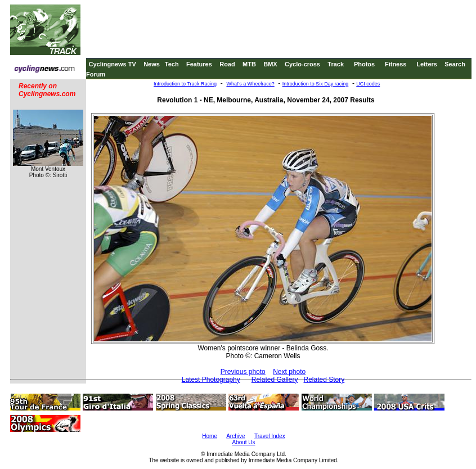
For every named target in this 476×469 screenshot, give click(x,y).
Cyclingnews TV (112, 64)
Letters (427, 64)
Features (199, 64)
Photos (364, 64)
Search (455, 64)
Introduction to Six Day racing (316, 84)
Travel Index (270, 436)
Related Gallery (275, 380)
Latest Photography (211, 380)
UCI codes (368, 84)
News (152, 64)
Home (210, 436)
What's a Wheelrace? (250, 84)
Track (336, 64)
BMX (270, 64)
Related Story (324, 380)
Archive (235, 436)
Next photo (289, 372)
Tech (172, 64)
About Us (243, 442)
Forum (96, 74)
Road (227, 64)
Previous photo (243, 372)
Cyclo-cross (302, 64)
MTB (249, 64)
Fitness (396, 64)
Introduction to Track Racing (185, 84)
